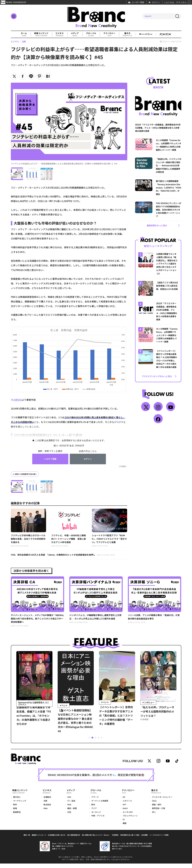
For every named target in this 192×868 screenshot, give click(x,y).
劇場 (15, 813)
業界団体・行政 (158, 813)
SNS (68, 801)
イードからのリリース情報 (159, 839)
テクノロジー (109, 34)
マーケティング (20, 805)
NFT (124, 809)
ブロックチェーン (130, 820)
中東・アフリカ (97, 820)
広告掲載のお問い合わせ (57, 839)
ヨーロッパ (95, 816)
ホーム (24, 34)
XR (123, 801)
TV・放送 (71, 805)
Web (69, 809)
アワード (94, 801)
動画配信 (17, 816)
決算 (46, 805)
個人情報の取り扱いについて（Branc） (96, 839)
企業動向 (48, 801)
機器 (124, 828)
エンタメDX (127, 816)
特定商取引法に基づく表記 (130, 839)
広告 (68, 816)
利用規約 (115, 839)
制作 (15, 809)
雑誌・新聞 (71, 813)
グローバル (91, 34)
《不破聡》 (122, 466)
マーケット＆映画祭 (99, 805)
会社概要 (144, 839)
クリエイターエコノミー (162, 801)
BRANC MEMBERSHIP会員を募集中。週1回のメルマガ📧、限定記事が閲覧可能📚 (96, 780)
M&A (46, 813)
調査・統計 (157, 809)
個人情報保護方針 (74, 839)
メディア (75, 34)
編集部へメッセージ (39, 839)
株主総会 (48, 809)
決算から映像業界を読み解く (27, 474)
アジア (93, 813)
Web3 (125, 813)
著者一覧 (27, 839)
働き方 (127, 34)
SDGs (154, 805)
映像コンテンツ (41, 34)
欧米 (92, 809)
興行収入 (17, 801)
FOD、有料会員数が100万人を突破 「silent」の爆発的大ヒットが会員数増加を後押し (66, 556)
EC (123, 824)
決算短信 (18, 400)
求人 (154, 816)
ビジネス (60, 34)
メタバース (127, 805)
